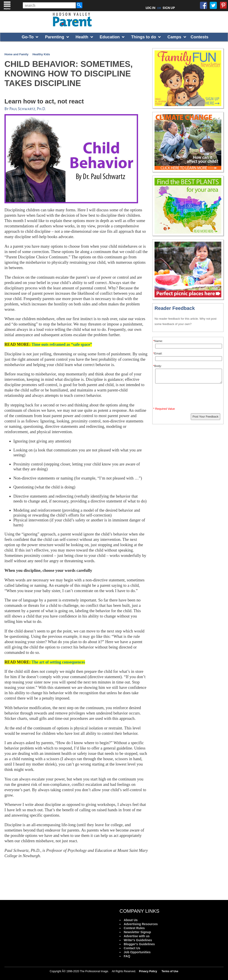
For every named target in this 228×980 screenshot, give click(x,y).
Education (110, 37)
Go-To (28, 37)
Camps (174, 37)
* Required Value (164, 409)
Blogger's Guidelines (139, 944)
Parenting (55, 37)
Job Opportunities (137, 952)
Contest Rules (134, 928)
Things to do (144, 37)
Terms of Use (170, 971)
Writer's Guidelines (138, 940)
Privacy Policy (148, 971)
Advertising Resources (141, 924)
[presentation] (189, 396)
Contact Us (132, 948)
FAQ (127, 956)
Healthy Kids (41, 54)
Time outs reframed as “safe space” (62, 344)
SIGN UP (169, 8)
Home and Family (16, 54)
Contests (199, 37)
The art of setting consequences (58, 662)
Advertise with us (137, 936)
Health (82, 37)
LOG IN (151, 8)
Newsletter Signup (137, 932)
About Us (131, 920)
